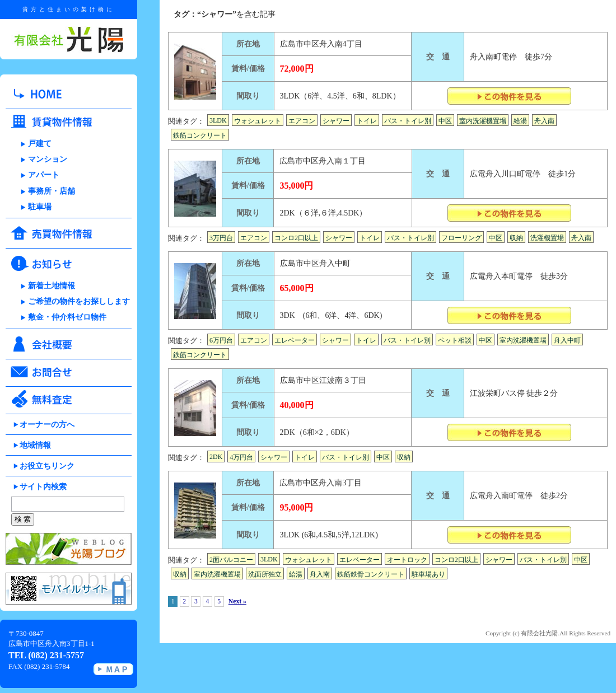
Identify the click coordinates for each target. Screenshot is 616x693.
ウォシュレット (258, 121)
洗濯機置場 (547, 238)
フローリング (461, 238)
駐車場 (40, 207)
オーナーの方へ (47, 425)
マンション (48, 159)
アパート (44, 175)
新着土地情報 (52, 286)
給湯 (520, 121)
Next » (237, 601)
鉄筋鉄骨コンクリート (371, 574)
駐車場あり (428, 574)
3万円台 (221, 238)
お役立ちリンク (47, 466)
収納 (516, 238)
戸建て (40, 144)
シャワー (336, 121)
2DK (216, 457)
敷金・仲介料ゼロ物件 (67, 317)
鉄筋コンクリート (200, 135)
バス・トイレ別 (408, 121)
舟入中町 (567, 340)
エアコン (302, 121)
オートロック (407, 560)
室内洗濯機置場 (483, 121)
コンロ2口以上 (296, 238)
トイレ (367, 121)
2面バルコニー (231, 560)
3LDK (218, 120)
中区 (445, 121)
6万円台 (221, 340)
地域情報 (35, 445)
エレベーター (295, 340)
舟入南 (544, 121)
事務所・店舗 (52, 191)
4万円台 (241, 457)
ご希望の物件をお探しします (79, 301)
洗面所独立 (265, 574)
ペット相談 (455, 340)
